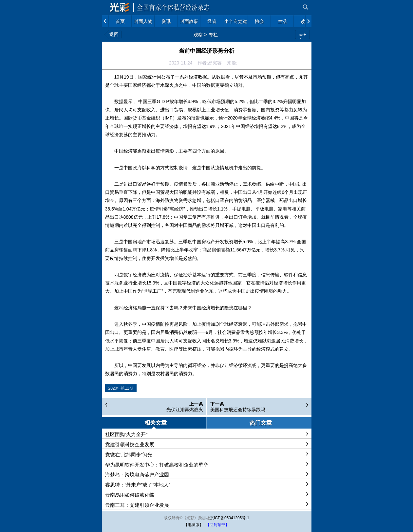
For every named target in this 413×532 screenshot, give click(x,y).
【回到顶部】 (217, 525)
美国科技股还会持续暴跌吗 (238, 410)
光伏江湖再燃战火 (185, 410)
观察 (198, 35)
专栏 (213, 35)
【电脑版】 (194, 525)
